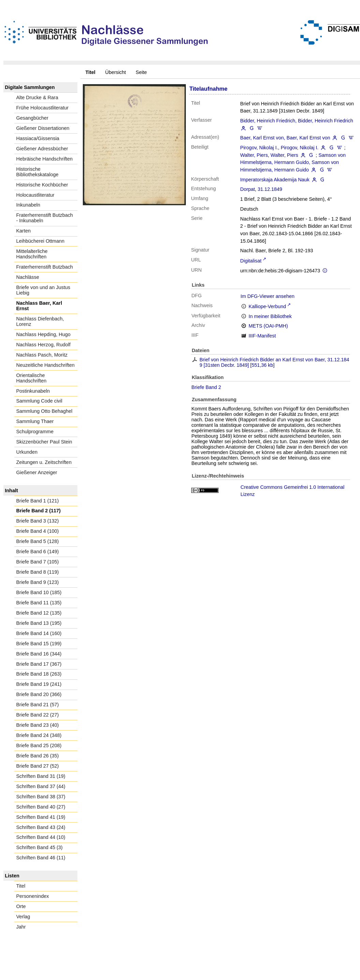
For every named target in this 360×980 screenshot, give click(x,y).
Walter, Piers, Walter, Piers (269, 155)
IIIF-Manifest (262, 336)
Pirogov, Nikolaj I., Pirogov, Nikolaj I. (280, 148)
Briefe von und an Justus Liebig (43, 290)
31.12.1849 (270, 189)
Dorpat (248, 189)
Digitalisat (251, 261)
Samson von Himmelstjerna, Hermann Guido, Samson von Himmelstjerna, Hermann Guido (293, 162)
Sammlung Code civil (39, 401)
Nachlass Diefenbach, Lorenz (40, 321)
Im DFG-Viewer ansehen (268, 296)
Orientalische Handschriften (32, 378)
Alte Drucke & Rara (37, 97)
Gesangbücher (32, 118)
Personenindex (33, 896)
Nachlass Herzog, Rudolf (43, 345)
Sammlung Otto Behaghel (44, 411)
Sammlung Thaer (35, 421)
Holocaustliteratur (35, 195)
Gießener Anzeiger (37, 472)
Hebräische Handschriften (45, 159)
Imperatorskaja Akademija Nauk (275, 180)
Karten (24, 231)
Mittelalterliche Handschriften (32, 254)
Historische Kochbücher (42, 185)
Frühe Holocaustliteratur (43, 108)
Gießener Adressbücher (42, 149)
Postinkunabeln (33, 391)
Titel (21, 886)
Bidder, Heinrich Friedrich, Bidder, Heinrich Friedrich (297, 121)
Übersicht (116, 72)
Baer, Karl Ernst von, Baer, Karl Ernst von (285, 138)
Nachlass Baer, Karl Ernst (39, 306)
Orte (21, 906)
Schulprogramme (35, 432)
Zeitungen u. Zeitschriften (44, 462)
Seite (141, 72)
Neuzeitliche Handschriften (46, 365)
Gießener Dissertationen (43, 128)
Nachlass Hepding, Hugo (43, 334)
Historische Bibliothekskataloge (37, 172)
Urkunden (27, 452)
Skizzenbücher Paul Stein (44, 442)
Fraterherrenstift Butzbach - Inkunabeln (45, 218)
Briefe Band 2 (206, 387)
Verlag (23, 917)
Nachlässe (28, 277)
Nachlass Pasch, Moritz (42, 355)
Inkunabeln (28, 205)
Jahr (21, 927)
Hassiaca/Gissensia (38, 138)
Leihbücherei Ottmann (41, 241)
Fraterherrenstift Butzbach (45, 267)
